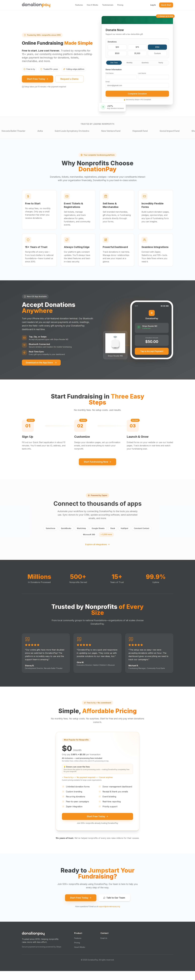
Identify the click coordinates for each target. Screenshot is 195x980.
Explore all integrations (98, 551)
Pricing (120, 5)
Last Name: (142, 74)
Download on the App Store (41, 370)
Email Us (104, 947)
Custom (157, 54)
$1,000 (137, 54)
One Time (114, 64)
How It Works (92, 5)
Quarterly (145, 64)
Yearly (161, 64)
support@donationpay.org (109, 915)
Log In (153, 5)
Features (79, 5)
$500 (117, 54)
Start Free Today (38, 85)
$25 (117, 48)
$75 (137, 48)
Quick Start (166, 5)
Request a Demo (69, 85)
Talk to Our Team (114, 907)
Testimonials (108, 5)
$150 (157, 48)
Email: (108, 83)
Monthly (130, 64)
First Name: (110, 74)
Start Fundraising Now (97, 469)
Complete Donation (137, 95)
